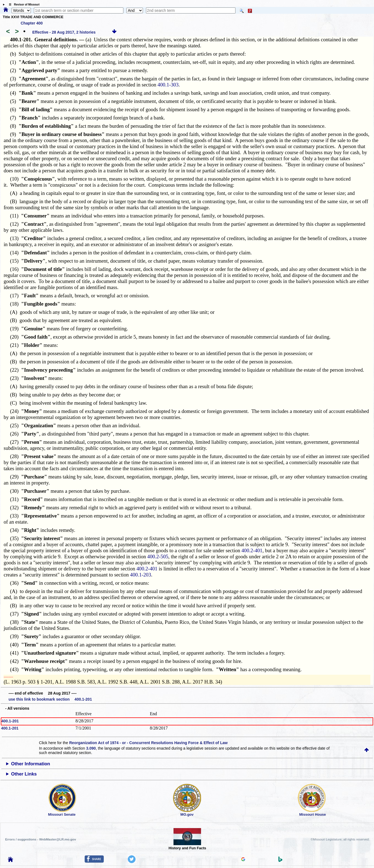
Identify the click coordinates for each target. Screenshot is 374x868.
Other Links (24, 774)
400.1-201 (10, 721)
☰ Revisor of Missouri (23, 5)
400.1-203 (140, 575)
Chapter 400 (32, 23)
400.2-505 (158, 557)
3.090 (91, 748)
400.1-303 (168, 85)
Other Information (31, 764)
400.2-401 (252, 550)
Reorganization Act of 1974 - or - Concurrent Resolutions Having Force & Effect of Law (148, 743)
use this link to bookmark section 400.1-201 (50, 699)
